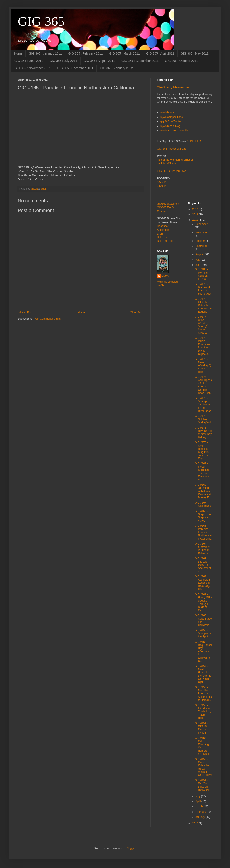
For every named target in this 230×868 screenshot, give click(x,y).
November (201, 233)
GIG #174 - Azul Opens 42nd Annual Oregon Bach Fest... (203, 385)
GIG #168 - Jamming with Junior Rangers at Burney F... (203, 491)
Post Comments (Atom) (48, 319)
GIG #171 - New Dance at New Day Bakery (203, 433)
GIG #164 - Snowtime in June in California (202, 548)
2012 (195, 215)
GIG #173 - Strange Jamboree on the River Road (203, 405)
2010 (195, 823)
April (198, 802)
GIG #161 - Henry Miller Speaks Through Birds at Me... (203, 602)
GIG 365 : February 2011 (86, 53)
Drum (160, 234)
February (201, 812)
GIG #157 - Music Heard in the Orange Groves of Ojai (203, 674)
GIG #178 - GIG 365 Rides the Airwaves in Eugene (203, 305)
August (200, 254)
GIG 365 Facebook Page (172, 149)
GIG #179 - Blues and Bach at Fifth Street (203, 289)
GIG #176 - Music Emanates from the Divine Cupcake (202, 346)
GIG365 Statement (168, 204)
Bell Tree (162, 237)
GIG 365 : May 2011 (195, 53)
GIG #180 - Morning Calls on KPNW (201, 274)
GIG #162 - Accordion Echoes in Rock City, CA (202, 583)
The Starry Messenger (173, 87)
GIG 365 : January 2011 (45, 53)
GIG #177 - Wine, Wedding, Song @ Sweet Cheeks (202, 325)
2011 (195, 220)
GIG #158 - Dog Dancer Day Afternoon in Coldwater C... (203, 651)
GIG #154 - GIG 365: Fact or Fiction (202, 728)
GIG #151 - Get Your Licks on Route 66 (202, 785)
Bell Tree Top (165, 241)
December (201, 224)
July (198, 260)
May (198, 796)
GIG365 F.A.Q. (166, 207)
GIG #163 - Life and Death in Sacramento (203, 565)
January (200, 817)
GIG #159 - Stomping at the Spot (203, 633)
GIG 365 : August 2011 (99, 61)
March (199, 807)
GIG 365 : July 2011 (63, 61)
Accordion (163, 230)
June (198, 265)
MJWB (166, 276)
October (200, 241)
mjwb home (167, 112)
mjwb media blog (170, 126)
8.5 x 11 (162, 182)
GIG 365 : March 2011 (124, 53)
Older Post (136, 313)
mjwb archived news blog (175, 131)
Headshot (163, 226)
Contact (162, 211)
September (202, 246)
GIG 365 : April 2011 (160, 53)
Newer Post (26, 313)
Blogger (131, 848)
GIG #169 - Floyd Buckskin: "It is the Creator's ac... (202, 471)
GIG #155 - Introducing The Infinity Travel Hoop (203, 712)
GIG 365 (41, 21)
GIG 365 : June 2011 (29, 61)
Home (18, 53)
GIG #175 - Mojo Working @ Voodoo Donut (203, 366)
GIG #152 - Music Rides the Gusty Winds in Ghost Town (203, 767)
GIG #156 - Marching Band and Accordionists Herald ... (203, 694)
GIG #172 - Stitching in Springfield (203, 419)
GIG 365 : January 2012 (116, 68)
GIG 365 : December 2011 (75, 68)
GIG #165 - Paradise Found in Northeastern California (203, 532)
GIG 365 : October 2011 (181, 61)
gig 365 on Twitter (171, 121)
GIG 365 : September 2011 (140, 61)
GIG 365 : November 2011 (33, 68)
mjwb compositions (172, 117)
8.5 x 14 (162, 186)
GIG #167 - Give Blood (203, 504)
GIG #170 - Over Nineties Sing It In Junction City (201, 450)
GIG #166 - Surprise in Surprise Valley (203, 516)
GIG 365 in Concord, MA (172, 171)
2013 (195, 209)
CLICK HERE (195, 141)
